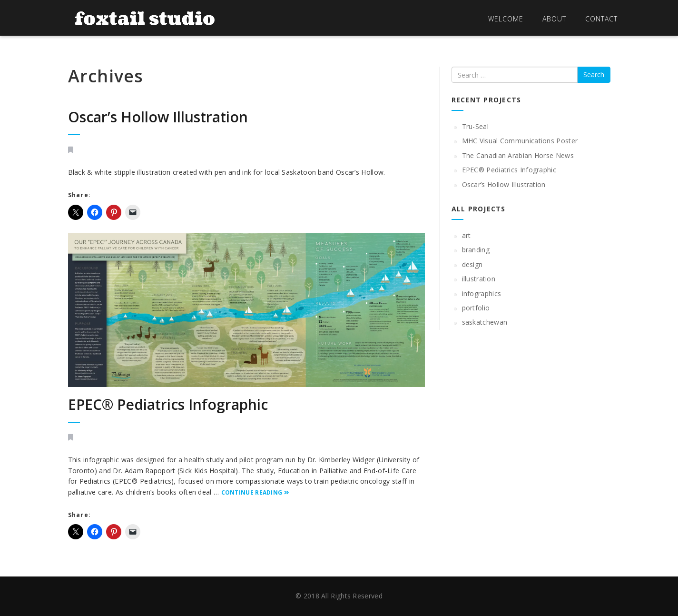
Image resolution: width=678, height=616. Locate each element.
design (472, 264)
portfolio (476, 308)
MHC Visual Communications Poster (520, 141)
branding (476, 250)
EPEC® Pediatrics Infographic (168, 404)
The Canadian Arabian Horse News (518, 155)
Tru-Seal (475, 126)
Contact (601, 19)
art (467, 235)
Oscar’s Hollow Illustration (158, 117)
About (554, 19)
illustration (479, 279)
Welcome (506, 19)
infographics (482, 293)
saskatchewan (485, 322)
